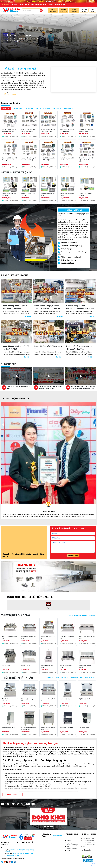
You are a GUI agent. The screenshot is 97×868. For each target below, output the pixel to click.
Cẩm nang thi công (84, 10)
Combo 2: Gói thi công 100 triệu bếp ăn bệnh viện (10, 130)
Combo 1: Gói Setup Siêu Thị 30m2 (86, 195)
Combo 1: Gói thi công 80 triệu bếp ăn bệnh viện (67, 159)
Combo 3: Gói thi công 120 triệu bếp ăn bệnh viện (48, 159)
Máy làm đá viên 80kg (85, 728)
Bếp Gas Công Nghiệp (81, 615)
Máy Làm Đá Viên (90, 678)
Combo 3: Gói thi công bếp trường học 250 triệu (29, 130)
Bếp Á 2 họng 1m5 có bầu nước (29, 637)
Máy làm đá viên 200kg (9, 728)
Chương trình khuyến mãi (73, 846)
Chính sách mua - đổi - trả (89, 846)
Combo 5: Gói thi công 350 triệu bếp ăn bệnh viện (10, 159)
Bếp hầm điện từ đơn (66, 699)
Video (51, 5)
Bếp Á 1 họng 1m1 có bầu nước (48, 637)
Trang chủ (5, 5)
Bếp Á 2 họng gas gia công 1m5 (10, 637)
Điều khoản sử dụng (89, 839)
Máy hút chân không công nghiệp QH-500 (48, 729)
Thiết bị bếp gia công (16, 615)
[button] (13, 795)
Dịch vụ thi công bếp (53, 10)
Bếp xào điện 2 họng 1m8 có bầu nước (48, 700)
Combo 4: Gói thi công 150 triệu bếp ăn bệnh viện (29, 159)
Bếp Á (71, 615)
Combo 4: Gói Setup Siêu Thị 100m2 (28, 195)
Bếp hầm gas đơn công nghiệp (47, 666)
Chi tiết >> (27, 316)
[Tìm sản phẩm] (41, 10)
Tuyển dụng (70, 843)
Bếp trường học (69, 108)
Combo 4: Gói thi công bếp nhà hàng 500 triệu (86, 130)
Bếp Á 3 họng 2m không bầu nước (87, 637)
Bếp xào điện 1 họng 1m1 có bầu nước (10, 700)
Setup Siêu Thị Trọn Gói (17, 172)
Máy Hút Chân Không (77, 678)
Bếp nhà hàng (29, 108)
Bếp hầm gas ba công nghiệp (85, 666)
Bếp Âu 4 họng (6, 665)
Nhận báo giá (73, 555)
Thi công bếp (8, 364)
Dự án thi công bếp (74, 10)
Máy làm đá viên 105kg (66, 728)
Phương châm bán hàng (72, 850)
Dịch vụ (21, 5)
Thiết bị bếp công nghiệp (39, 5)
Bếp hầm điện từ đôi (85, 699)
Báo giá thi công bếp (63, 10)
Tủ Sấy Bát (92, 615)
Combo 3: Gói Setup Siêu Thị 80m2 (48, 195)
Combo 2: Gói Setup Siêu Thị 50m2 (67, 195)
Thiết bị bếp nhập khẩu (17, 678)
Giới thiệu (14, 5)
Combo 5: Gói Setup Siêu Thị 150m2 (9, 195)
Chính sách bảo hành (89, 843)
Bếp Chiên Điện (65, 678)
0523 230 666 (11, 95)
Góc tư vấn (93, 10)
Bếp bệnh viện (17, 108)
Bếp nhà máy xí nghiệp (43, 108)
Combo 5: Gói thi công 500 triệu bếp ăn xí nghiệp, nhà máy (86, 160)
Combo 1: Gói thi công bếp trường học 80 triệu (67, 130)
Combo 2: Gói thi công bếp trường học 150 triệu (48, 130)
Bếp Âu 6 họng (26, 665)
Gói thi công (6, 108)
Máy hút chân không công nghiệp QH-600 (29, 729)
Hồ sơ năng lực (60, 5)
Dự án (27, 5)
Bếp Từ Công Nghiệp (53, 678)
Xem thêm (28, 839)
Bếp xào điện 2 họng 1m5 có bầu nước (29, 700)
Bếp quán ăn (57, 108)
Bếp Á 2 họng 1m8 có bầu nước (67, 637)
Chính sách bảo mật (89, 841)
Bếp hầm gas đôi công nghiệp (66, 666)
